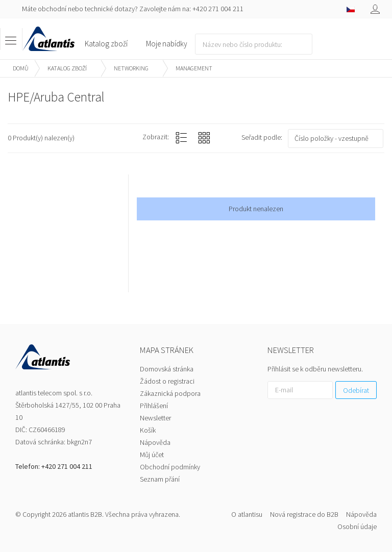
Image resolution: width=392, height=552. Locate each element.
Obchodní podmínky (170, 467)
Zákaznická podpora (170, 393)
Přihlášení (154, 406)
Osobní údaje (357, 526)
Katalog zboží (67, 68)
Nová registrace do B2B (304, 514)
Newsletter (155, 418)
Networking (131, 68)
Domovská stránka (167, 369)
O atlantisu (247, 514)
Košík (148, 430)
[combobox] (336, 139)
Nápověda (155, 442)
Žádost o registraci (167, 381)
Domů (21, 68)
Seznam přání (160, 479)
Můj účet (152, 455)
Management (194, 68)
